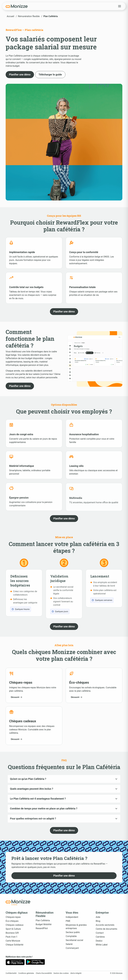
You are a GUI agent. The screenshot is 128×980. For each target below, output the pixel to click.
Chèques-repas (13, 917)
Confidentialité (11, 973)
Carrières (100, 937)
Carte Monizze (13, 941)
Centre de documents (106, 929)
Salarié (69, 944)
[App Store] (15, 962)
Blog (98, 921)
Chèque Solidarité (14, 945)
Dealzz (99, 941)
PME (68, 921)
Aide (98, 917)
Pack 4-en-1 (11, 937)
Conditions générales (26, 973)
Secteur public (73, 932)
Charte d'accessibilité (44, 973)
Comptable (71, 936)
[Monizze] (17, 6)
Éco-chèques (12, 921)
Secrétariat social (74, 940)
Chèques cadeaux (15, 925)
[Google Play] (35, 962)
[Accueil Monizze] (18, 902)
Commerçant (72, 948)
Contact (100, 933)
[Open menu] (120, 6)
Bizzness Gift (12, 933)
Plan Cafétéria (43, 920)
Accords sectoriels (105, 925)
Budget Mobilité (44, 924)
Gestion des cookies (61, 973)
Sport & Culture (13, 929)
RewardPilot (42, 928)
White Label (102, 945)
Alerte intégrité (76, 973)
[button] (20, 75)
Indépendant (72, 917)
